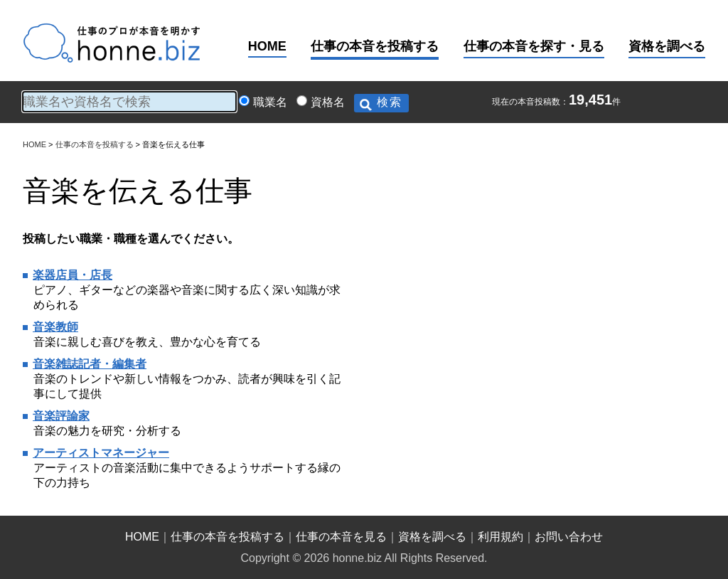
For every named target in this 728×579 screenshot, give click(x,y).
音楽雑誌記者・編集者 (90, 364)
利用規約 (500, 537)
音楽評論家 (61, 416)
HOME (267, 46)
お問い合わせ (569, 537)
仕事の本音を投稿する (375, 46)
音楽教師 (55, 327)
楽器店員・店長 (73, 275)
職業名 (270, 102)
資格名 (328, 102)
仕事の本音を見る (341, 537)
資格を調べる (667, 46)
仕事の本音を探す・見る (534, 46)
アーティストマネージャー (101, 453)
